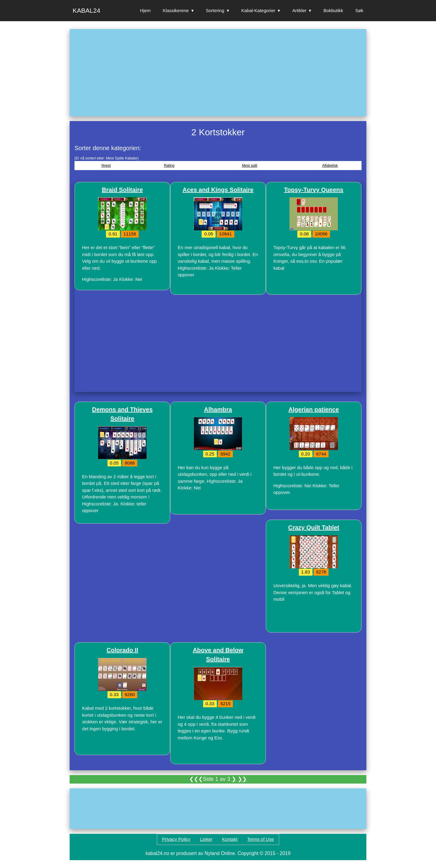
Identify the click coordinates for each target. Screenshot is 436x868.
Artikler (299, 10)
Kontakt (230, 839)
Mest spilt (250, 166)
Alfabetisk (330, 166)
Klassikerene (176, 10)
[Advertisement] (218, 73)
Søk (359, 10)
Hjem (145, 10)
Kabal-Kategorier (258, 10)
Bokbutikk (333, 10)
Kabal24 (86, 10)
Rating (169, 166)
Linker (206, 839)
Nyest (106, 166)
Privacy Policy (176, 839)
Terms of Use (260, 839)
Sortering (215, 10)
